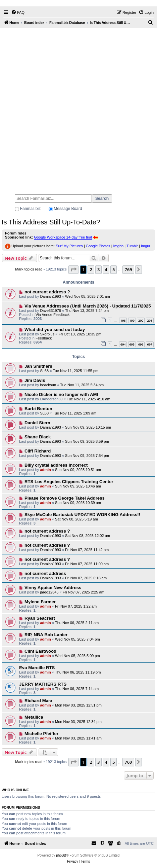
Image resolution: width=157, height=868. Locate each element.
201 (150, 320)
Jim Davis (35, 380)
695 (132, 344)
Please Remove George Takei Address (65, 498)
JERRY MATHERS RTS (43, 684)
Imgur (146, 246)
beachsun (48, 385)
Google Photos (98, 246)
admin (45, 470)
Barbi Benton (38, 409)
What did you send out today (55, 330)
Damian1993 (50, 296)
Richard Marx (39, 701)
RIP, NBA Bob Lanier (46, 635)
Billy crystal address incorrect (56, 465)
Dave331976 (50, 311)
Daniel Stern (37, 423)
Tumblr (132, 246)
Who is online (15, 790)
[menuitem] (18, 12)
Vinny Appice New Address (53, 588)
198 (123, 320)
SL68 (44, 371)
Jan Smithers (38, 366)
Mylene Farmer (40, 602)
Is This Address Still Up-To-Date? (51, 222)
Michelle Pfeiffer (41, 734)
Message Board (68, 209)
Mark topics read (29, 269)
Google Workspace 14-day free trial (63, 237)
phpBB (61, 855)
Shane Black (38, 437)
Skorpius (47, 334)
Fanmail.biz (30, 209)
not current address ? (47, 292)
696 (141, 344)
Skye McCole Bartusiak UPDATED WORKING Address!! (82, 515)
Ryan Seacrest (40, 618)
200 (141, 320)
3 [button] (98, 269)
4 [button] (106, 269)
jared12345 (49, 592)
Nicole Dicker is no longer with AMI (61, 394)
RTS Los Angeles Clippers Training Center (69, 482)
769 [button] (128, 269)
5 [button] (114, 269)
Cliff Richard (38, 451)
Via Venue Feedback (53, 315)
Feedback (44, 338)
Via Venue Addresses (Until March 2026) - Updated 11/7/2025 (88, 306)
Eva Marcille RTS (37, 668)
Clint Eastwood (40, 651)
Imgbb (119, 246)
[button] (73, 269)
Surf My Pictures (69, 246)
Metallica (34, 717)
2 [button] (91, 269)
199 (132, 320)
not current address (45, 573)
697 (150, 344)
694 (123, 344)
